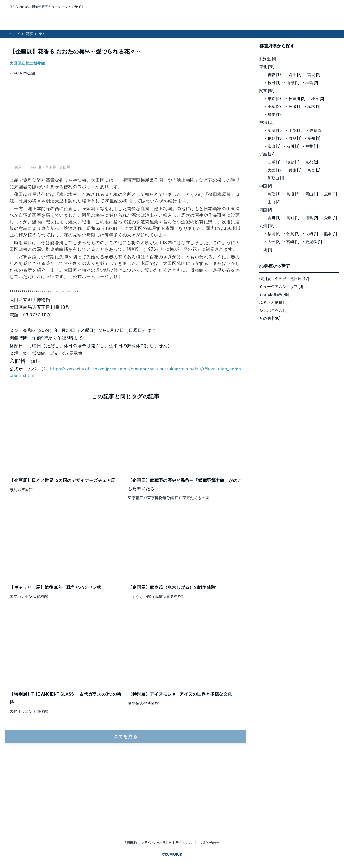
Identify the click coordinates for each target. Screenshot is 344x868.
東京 (42, 34)
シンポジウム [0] (273, 310)
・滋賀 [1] (291, 162)
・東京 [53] (273, 99)
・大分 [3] (272, 242)
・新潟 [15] (273, 130)
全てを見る (126, 797)
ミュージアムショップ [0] (281, 287)
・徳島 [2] (310, 218)
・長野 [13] (273, 138)
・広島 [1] (329, 194)
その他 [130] (270, 318)
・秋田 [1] (272, 83)
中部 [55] (267, 122)
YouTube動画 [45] (274, 295)
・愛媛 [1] (329, 218)
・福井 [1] (310, 146)
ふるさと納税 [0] (273, 302)
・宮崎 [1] (291, 242)
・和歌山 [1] (274, 178)
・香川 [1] (272, 218)
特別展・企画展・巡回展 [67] (284, 279)
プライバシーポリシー (156, 843)
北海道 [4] (268, 59)
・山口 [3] (272, 202)
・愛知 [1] (312, 138)
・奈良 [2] (312, 170)
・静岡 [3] (314, 130)
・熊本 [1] (329, 234)
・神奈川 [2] (295, 99)
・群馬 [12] (273, 115)
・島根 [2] (291, 194)
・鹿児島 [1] (312, 242)
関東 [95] (267, 91)
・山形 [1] (291, 83)
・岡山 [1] (310, 194)
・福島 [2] (310, 83)
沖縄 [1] (266, 250)
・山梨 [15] (294, 130)
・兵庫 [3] (293, 170)
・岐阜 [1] (293, 138)
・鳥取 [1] (272, 194)
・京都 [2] (310, 162)
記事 (29, 34)
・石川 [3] (291, 146)
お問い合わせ (210, 843)
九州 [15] (267, 226)
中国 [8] (266, 186)
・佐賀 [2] (291, 234)
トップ (14, 34)
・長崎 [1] (310, 234)
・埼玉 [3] (316, 99)
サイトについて (186, 843)
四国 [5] (266, 210)
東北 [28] (267, 67)
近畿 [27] (267, 154)
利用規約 (131, 843)
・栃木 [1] (312, 107)
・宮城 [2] (312, 75)
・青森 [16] (273, 75)
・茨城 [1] (293, 107)
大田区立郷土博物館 (27, 63)
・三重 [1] (272, 162)
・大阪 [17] (273, 170)
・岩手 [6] (293, 75)
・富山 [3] (272, 146)
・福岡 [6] (272, 234)
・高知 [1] (291, 218)
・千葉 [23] (273, 107)
